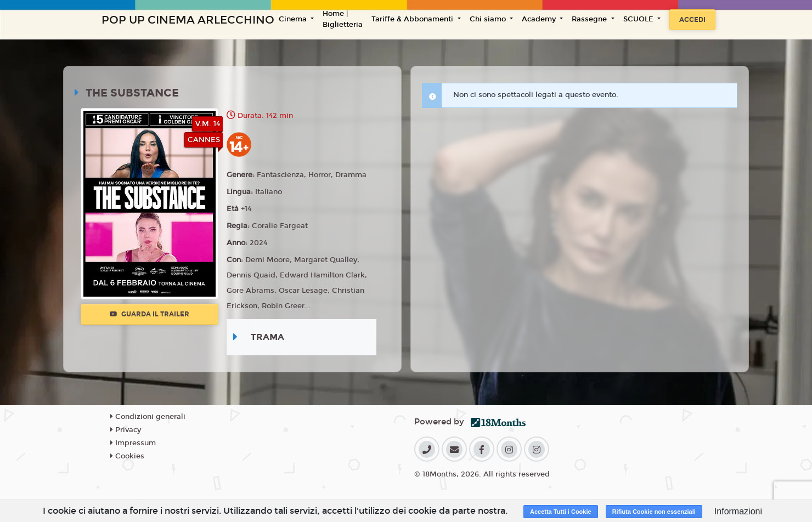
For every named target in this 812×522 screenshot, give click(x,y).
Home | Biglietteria (343, 19)
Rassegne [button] (590, 19)
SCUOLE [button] (639, 19)
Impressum (133, 443)
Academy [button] (540, 19)
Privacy (126, 430)
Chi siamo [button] (489, 19)
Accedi (692, 20)
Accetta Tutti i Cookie (561, 512)
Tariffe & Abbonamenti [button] (413, 19)
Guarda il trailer (150, 314)
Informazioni (738, 511)
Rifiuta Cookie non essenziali (654, 512)
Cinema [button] (294, 19)
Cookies (127, 456)
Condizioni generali (148, 417)
